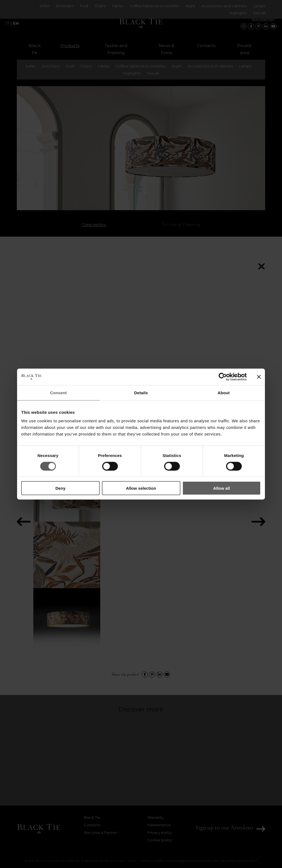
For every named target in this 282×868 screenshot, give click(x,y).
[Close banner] (259, 377)
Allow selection (141, 488)
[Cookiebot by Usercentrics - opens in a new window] (223, 377)
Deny (60, 488)
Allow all (222, 488)
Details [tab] (141, 392)
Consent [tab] (59, 392)
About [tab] (224, 392)
